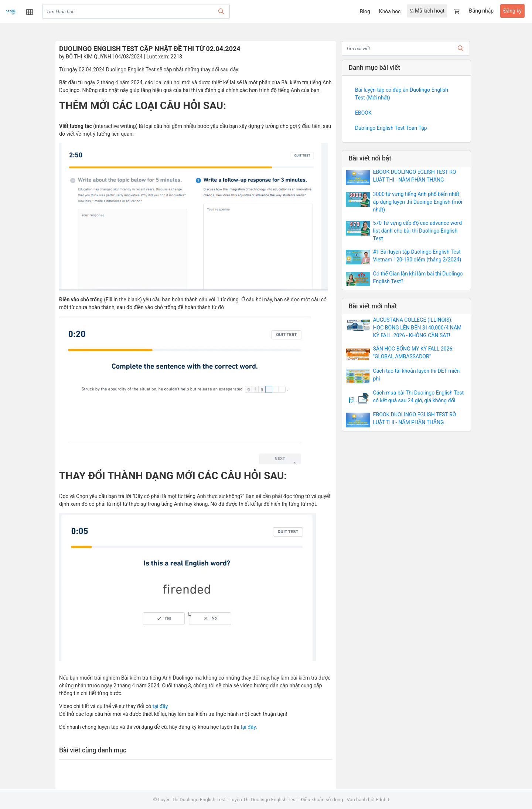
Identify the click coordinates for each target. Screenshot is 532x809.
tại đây (160, 706)
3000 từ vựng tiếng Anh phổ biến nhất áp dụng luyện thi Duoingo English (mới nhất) (418, 202)
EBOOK (363, 113)
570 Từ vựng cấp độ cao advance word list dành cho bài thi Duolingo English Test (417, 231)
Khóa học (390, 11)
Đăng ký (512, 11)
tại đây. (248, 727)
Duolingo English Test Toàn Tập (391, 128)
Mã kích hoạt (427, 11)
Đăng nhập (481, 11)
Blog (365, 11)
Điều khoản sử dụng (322, 800)
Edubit (382, 800)
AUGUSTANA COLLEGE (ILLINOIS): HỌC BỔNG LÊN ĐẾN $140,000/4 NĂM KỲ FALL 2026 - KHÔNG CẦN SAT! (417, 328)
